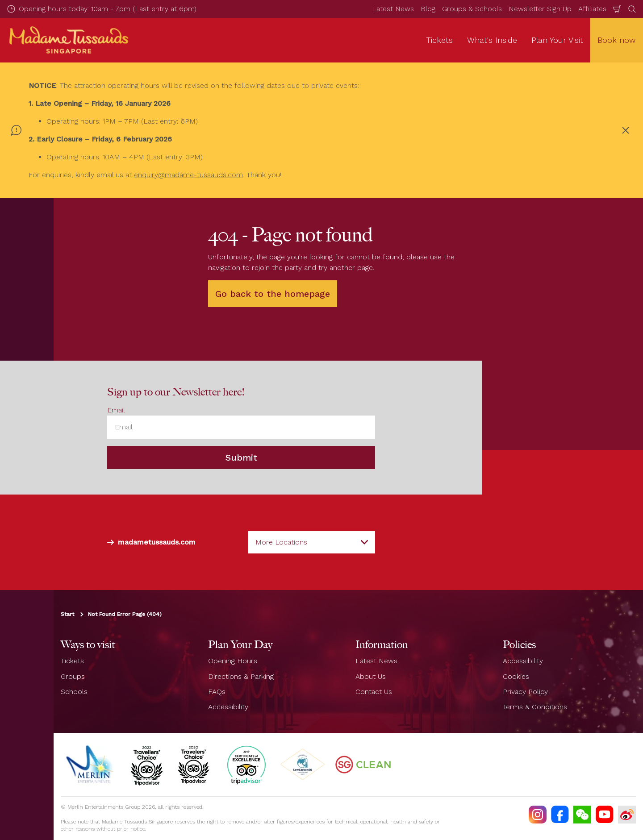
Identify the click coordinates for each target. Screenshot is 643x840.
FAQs (217, 692)
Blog (428, 9)
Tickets (72, 661)
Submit (241, 457)
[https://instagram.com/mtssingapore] (538, 815)
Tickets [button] (439, 40)
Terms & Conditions (535, 707)
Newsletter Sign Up (540, 9)
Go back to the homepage (273, 294)
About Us (371, 676)
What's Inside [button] (492, 40)
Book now (617, 40)
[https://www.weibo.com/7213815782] (627, 815)
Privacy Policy (525, 692)
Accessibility (228, 707)
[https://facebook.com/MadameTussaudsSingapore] (560, 815)
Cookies (516, 676)
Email (116, 410)
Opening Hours (233, 661)
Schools (74, 692)
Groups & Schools (472, 9)
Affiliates (592, 9)
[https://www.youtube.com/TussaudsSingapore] (605, 815)
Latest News (393, 9)
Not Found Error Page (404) (125, 614)
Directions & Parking (241, 676)
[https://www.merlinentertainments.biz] (91, 765)
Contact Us (374, 692)
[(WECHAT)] (582, 815)
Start (67, 614)
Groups (73, 676)
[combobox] (312, 542)
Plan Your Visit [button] (557, 40)
